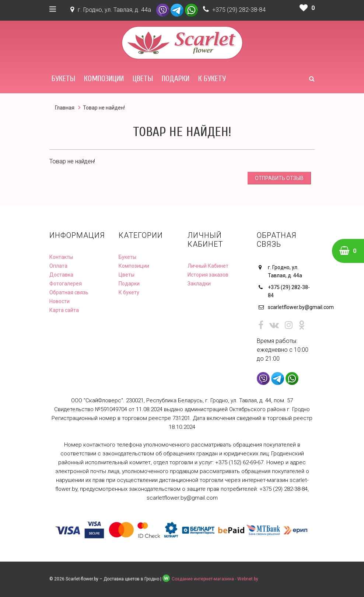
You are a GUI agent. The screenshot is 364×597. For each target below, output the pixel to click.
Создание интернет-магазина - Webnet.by (215, 579)
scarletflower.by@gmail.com (291, 307)
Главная (65, 108)
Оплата (58, 266)
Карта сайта (64, 310)
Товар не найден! (104, 108)
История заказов (208, 275)
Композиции (104, 79)
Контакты (61, 257)
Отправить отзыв (279, 178)
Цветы (143, 79)
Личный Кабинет (208, 266)
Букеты (63, 79)
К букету (212, 79)
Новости (59, 301)
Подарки (176, 79)
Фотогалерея (66, 284)
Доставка (61, 275)
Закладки (199, 284)
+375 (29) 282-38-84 (239, 10)
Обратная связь (69, 292)
